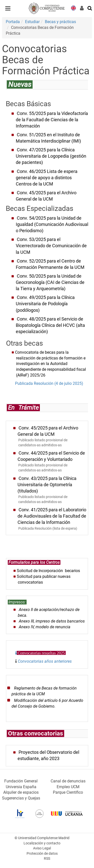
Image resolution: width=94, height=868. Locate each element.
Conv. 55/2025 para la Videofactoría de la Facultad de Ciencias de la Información (52, 120)
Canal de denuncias (68, 781)
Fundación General (21, 781)
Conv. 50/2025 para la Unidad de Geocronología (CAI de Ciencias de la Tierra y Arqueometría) (50, 282)
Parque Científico (68, 792)
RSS (47, 859)
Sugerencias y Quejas (21, 798)
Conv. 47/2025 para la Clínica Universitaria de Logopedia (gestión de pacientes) (51, 156)
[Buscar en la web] (90, 8)
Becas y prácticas (60, 22)
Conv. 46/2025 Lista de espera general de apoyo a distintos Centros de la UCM (47, 178)
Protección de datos (42, 854)
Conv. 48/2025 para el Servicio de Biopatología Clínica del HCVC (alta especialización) (50, 325)
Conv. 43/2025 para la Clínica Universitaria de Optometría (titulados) (47, 485)
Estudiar (32, 22)
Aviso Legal (42, 848)
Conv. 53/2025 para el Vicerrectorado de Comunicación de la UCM (51, 246)
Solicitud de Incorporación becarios (48, 571)
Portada (13, 22)
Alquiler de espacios (21, 792)
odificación (27, 700)
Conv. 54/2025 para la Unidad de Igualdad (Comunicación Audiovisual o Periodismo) (52, 224)
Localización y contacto (42, 843)
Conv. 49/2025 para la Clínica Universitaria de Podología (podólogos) (45, 304)
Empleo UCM (68, 787)
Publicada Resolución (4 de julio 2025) (49, 383)
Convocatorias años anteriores (45, 661)
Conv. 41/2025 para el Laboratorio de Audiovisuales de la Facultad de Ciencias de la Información (52, 516)
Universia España (21, 787)
